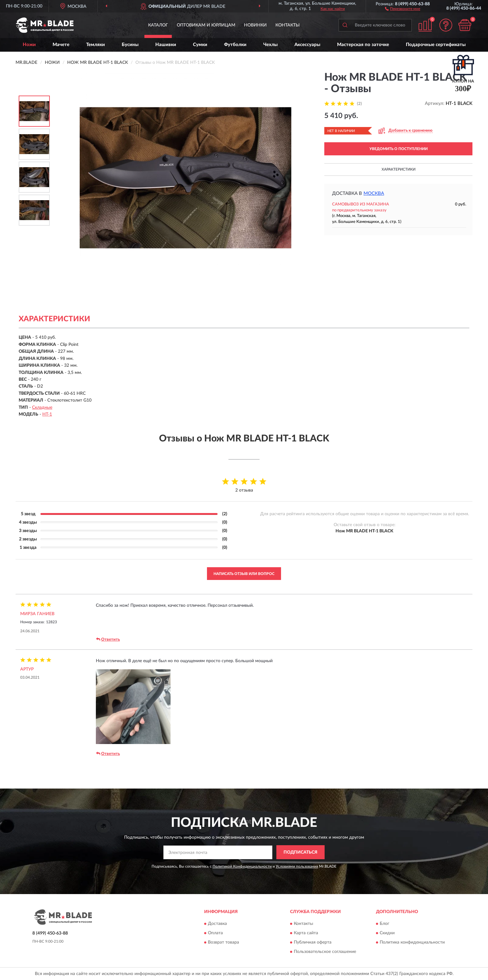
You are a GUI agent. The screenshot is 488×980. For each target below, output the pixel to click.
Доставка (217, 924)
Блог (385, 924)
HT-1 (47, 414)
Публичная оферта (313, 943)
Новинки (255, 25)
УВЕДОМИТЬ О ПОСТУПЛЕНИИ (399, 149)
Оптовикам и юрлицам (206, 25)
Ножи (29, 45)
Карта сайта (306, 933)
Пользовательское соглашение (325, 952)
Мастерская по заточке (363, 45)
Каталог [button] (158, 25)
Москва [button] (374, 193)
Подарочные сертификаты (436, 45)
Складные (42, 408)
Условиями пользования (297, 866)
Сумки (200, 45)
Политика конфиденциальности (412, 943)
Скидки (387, 933)
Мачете (61, 45)
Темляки (96, 45)
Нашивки (166, 45)
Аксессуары (307, 45)
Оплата (215, 933)
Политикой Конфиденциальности (242, 866)
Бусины (130, 45)
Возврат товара (223, 943)
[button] (403, 8)
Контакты (288, 25)
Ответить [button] (108, 639)
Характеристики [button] (399, 169)
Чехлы (270, 45)
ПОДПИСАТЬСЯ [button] (300, 852)
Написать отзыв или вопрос (244, 574)
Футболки (235, 45)
